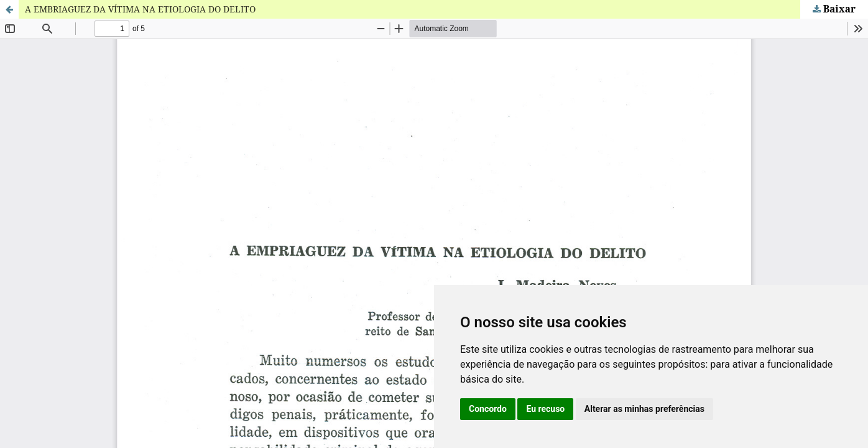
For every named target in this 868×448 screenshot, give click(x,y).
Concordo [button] (488, 409)
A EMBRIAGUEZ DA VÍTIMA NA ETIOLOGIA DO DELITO (140, 9)
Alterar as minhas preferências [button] (644, 409)
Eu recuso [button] (545, 409)
